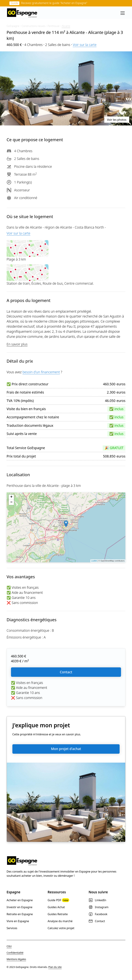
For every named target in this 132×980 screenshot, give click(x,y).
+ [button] (11, 497)
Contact (66, 672)
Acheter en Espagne (20, 900)
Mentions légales (16, 959)
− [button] (11, 502)
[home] (22, 13)
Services (12, 928)
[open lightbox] (66, 88)
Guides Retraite (58, 914)
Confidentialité (15, 953)
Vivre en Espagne (18, 921)
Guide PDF (58, 900)
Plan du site (55, 967)
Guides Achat (56, 907)
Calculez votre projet (61, 928)
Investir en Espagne (20, 907)
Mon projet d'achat (66, 749)
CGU (9, 946)
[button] (122, 13)
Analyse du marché (60, 921)
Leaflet (94, 561)
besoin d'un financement (41, 372)
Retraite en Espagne (20, 914)
